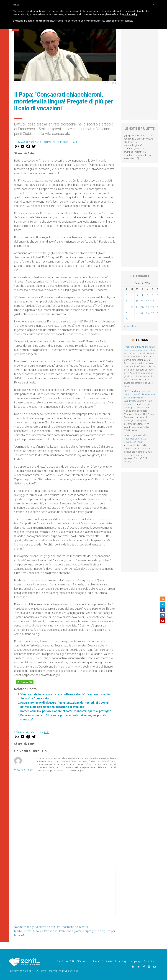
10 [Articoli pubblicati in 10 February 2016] (137, 301)
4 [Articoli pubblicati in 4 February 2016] (142, 295)
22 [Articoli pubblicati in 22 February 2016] (127, 313)
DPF (72, 962)
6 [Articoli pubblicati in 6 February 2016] (153, 295)
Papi (74, 142)
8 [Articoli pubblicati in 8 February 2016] (127, 301)
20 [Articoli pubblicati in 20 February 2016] (153, 307)
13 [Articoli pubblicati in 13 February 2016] (153, 301)
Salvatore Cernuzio (56, 142)
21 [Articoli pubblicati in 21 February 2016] (158, 307)
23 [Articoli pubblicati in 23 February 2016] (132, 313)
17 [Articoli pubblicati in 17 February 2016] (137, 307)
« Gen (127, 326)
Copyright (136, 962)
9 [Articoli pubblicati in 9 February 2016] (132, 301)
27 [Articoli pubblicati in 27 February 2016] (153, 313)
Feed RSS (141, 340)
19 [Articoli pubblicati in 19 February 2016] (147, 307)
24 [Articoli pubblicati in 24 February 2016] (137, 313)
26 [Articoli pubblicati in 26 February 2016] (147, 313)
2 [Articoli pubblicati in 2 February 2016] (132, 295)
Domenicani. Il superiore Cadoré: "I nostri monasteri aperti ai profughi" (66, 711)
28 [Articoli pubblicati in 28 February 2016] (158, 313)
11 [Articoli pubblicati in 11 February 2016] (142, 301)
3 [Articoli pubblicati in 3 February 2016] (137, 295)
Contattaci (150, 962)
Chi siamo (62, 962)
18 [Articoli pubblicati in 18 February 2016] (142, 307)
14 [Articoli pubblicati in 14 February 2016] (158, 301)
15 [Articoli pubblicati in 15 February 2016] (127, 307)
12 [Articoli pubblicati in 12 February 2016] (147, 301)
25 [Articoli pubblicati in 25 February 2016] (142, 313)
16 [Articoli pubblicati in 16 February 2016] (132, 307)
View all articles (24, 770)
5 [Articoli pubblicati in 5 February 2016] (147, 295)
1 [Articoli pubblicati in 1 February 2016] (127, 295)
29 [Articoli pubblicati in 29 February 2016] (127, 319)
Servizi (109, 962)
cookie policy (130, 14)
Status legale (122, 962)
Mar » (134, 326)
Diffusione (82, 962)
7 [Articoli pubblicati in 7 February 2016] (158, 295)
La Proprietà (96, 962)
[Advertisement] (65, 896)
